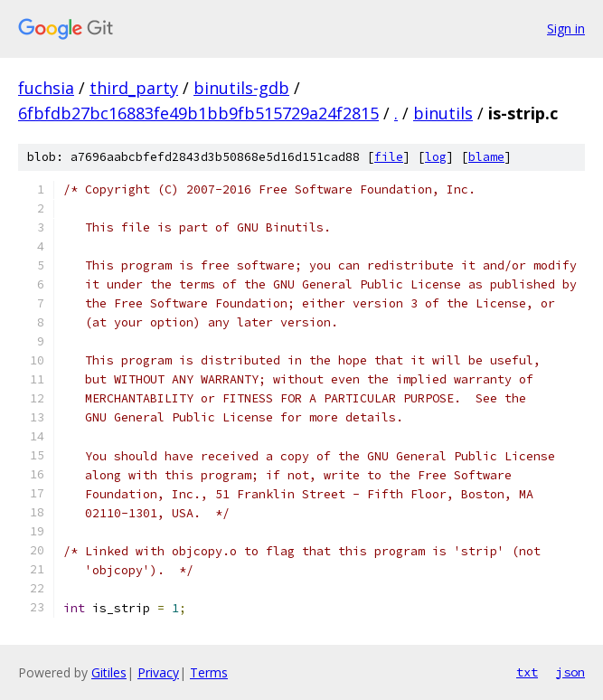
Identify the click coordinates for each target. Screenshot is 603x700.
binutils (443, 113)
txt (527, 672)
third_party (134, 88)
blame (486, 157)
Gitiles (109, 672)
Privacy (158, 672)
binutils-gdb (241, 88)
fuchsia (46, 88)
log (436, 157)
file (389, 157)
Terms (209, 672)
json (570, 672)
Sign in (566, 28)
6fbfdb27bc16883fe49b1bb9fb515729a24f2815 (198, 113)
